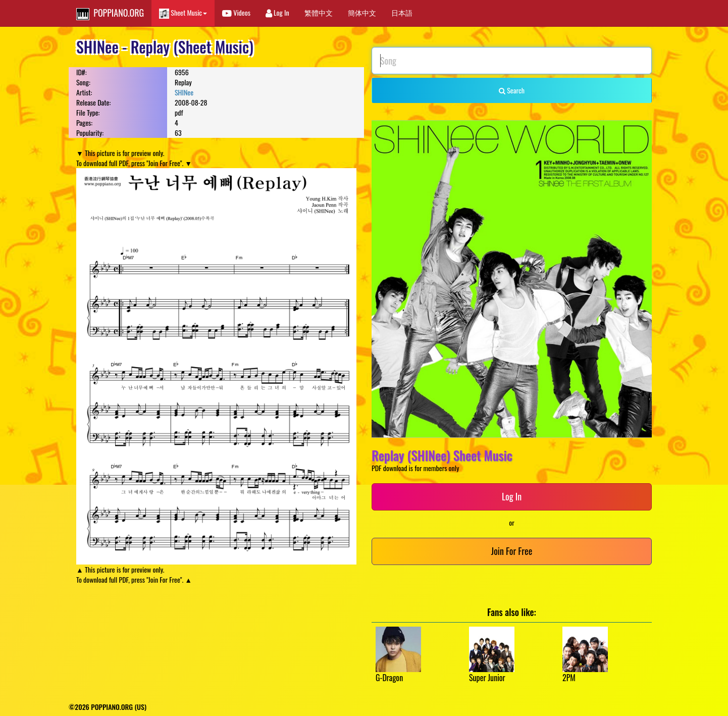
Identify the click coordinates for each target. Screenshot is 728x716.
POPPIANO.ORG (110, 13)
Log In (277, 12)
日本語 (402, 12)
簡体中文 (362, 12)
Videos (236, 12)
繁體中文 (319, 12)
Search (512, 90)
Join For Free (512, 551)
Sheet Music (183, 13)
